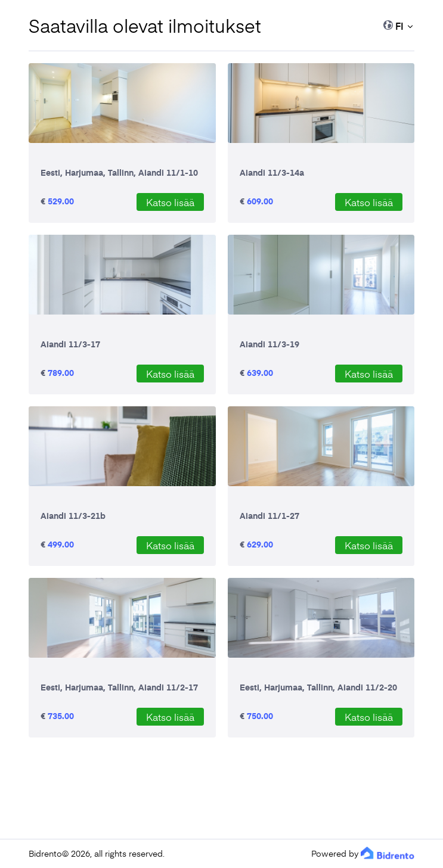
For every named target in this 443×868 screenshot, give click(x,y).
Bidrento (45, 853)
